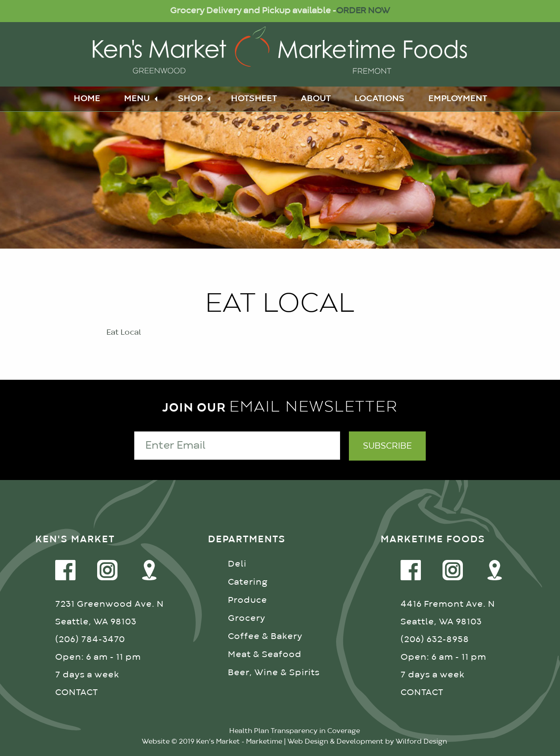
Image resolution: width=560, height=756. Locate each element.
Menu (137, 99)
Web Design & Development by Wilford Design (367, 742)
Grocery (247, 618)
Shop (190, 99)
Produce (248, 600)
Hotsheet (254, 99)
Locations (380, 99)
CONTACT (77, 693)
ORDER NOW (363, 11)
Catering (248, 582)
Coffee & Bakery (265, 637)
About (316, 99)
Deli (237, 564)
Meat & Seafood (265, 655)
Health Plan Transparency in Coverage (295, 731)
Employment (458, 99)
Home (87, 99)
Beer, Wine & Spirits (274, 673)
